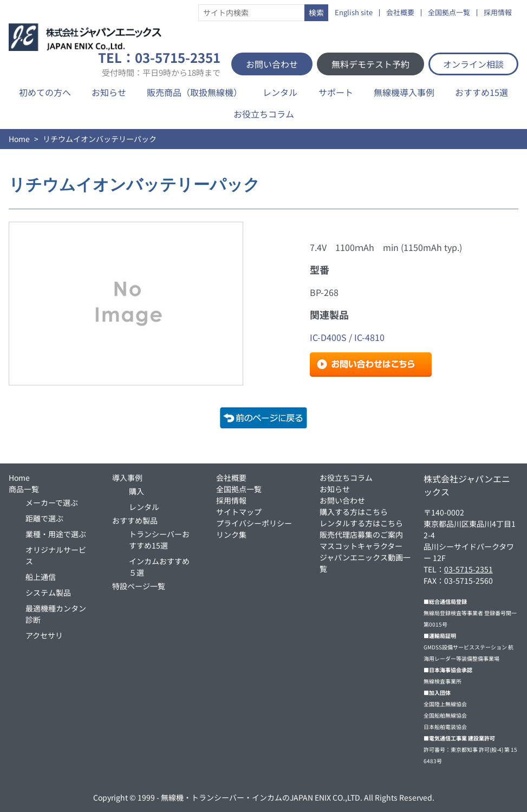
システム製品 (48, 592)
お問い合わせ (272, 64)
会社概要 (400, 13)
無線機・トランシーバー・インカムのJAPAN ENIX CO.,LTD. (262, 797)
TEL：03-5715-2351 (159, 64)
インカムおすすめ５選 (159, 567)
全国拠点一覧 (449, 13)
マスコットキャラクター (361, 546)
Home (19, 139)
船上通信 (41, 577)
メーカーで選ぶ (52, 502)
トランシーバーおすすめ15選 (159, 540)
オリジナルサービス (56, 555)
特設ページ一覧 (139, 586)
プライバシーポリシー (254, 523)
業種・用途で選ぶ (56, 534)
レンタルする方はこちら (361, 523)
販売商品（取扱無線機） (194, 92)
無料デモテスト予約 (370, 64)
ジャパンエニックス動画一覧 (365, 563)
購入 (136, 491)
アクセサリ (44, 635)
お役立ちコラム (264, 114)
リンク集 (231, 534)
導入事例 (127, 478)
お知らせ (109, 92)
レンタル (280, 92)
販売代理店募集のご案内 (361, 534)
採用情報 (498, 13)
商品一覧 (24, 489)
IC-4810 (369, 337)
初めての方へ (45, 92)
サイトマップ (239, 512)
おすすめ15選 (482, 92)
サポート (336, 92)
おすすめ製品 (135, 520)
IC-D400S (328, 337)
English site (354, 13)
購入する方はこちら (354, 512)
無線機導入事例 (404, 92)
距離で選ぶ (44, 518)
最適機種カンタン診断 (56, 614)
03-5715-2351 (469, 569)
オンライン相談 (473, 64)
